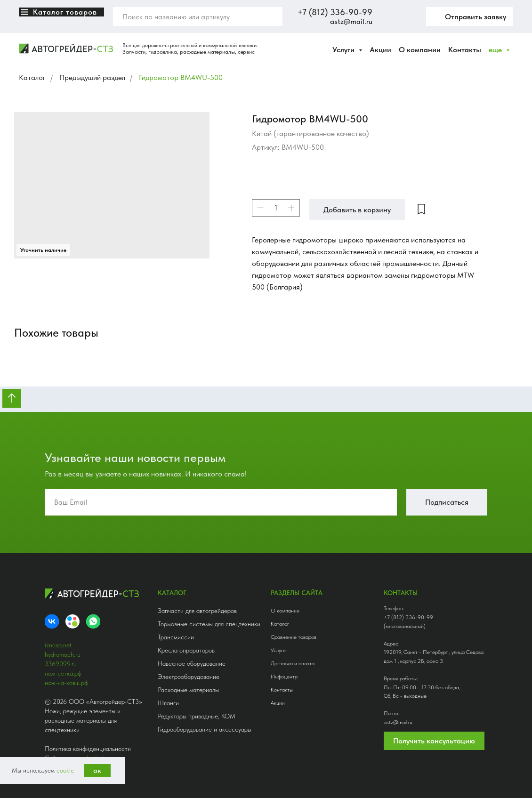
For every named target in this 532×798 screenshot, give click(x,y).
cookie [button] (65, 770)
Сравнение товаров (294, 637)
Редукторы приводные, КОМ (197, 716)
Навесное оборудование (192, 663)
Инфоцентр (284, 677)
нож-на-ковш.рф (66, 683)
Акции (380, 50)
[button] (470, 16)
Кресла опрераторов (186, 650)
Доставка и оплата (293, 663)
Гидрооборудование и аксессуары (205, 729)
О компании (420, 50)
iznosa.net (58, 645)
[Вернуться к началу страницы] (12, 398)
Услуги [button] (344, 50)
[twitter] (407, 16)
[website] (387, 16)
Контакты (465, 50)
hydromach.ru (63, 654)
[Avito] (73, 621)
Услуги (278, 650)
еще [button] (496, 50)
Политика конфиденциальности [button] (88, 749)
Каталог (32, 77)
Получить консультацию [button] (434, 741)
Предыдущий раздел (92, 77)
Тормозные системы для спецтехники (209, 624)
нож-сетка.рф (63, 673)
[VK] (52, 621)
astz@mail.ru (351, 21)
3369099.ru (61, 664)
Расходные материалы (188, 690)
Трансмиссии (176, 637)
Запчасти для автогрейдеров (197, 611)
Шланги (168, 703)
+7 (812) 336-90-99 (335, 12)
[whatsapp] (93, 621)
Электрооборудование (189, 677)
